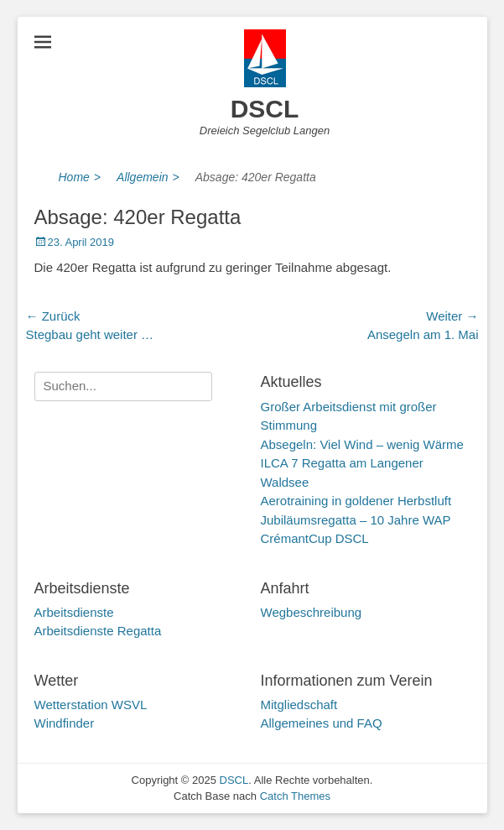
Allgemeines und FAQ (322, 723)
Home (80, 177)
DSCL (265, 109)
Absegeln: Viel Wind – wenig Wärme (362, 444)
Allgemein (148, 177)
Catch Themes (295, 796)
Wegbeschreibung (312, 612)
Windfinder (65, 723)
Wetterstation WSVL (91, 705)
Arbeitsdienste (74, 612)
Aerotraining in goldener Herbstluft (356, 501)
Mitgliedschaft (299, 705)
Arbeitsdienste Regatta (98, 631)
